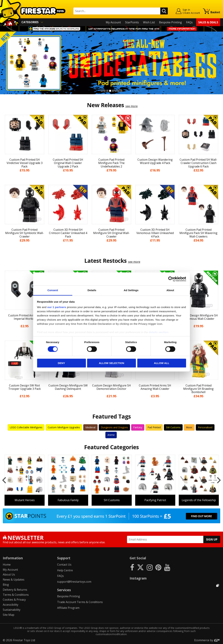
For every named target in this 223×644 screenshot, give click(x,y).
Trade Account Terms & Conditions (80, 602)
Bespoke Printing (170, 22)
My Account (113, 22)
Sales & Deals (208, 22)
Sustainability (12, 610)
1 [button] (102, 91)
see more (132, 106)
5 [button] (113, 91)
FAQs (189, 22)
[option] (111, 63)
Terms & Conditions (16, 595)
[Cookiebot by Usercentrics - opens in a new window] (171, 279)
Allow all (162, 363)
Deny (61, 363)
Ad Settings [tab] (131, 290)
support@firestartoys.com (74, 582)
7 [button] (118, 91)
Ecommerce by (207, 640)
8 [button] (121, 91)
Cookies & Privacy (14, 600)
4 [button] (110, 91)
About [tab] (170, 290)
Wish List (149, 22)
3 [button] (107, 91)
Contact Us (64, 565)
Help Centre (65, 570)
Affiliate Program (68, 608)
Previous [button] (3, 63)
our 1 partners (57, 307)
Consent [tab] (53, 290)
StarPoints (132, 22)
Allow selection (112, 363)
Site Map (9, 615)
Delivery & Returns (15, 590)
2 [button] (105, 91)
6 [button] (116, 91)
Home (7, 565)
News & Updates (14, 580)
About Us (9, 574)
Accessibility (11, 605)
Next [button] (220, 63)
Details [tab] (92, 290)
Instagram (138, 578)
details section (159, 332)
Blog (6, 585)
